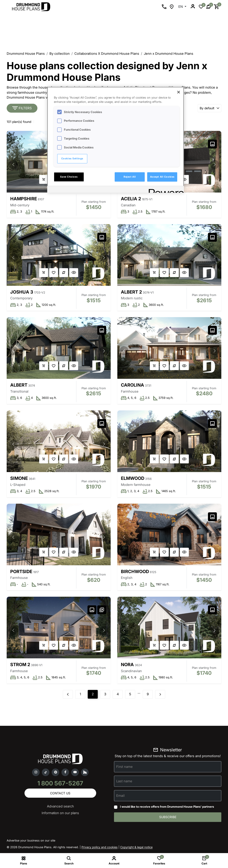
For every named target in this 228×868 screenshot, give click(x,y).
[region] (116, 140)
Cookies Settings (72, 158)
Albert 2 (131, 292)
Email (120, 796)
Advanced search (60, 807)
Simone (19, 479)
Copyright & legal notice (136, 848)
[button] (13, 164)
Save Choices (69, 177)
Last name (124, 782)
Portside (21, 572)
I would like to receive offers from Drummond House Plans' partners (167, 807)
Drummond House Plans (26, 54)
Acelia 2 (131, 199)
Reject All (130, 177)
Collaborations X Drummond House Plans (107, 54)
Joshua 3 (22, 292)
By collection (60, 54)
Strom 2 (20, 665)
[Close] (179, 92)
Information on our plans (60, 814)
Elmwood (133, 479)
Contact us (60, 794)
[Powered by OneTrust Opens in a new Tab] (165, 190)
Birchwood (135, 572)
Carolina (132, 385)
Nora (127, 665)
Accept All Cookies (162, 177)
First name (124, 767)
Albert (19, 385)
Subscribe (168, 818)
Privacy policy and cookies (100, 848)
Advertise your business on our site (31, 841)
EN (181, 7)
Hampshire (24, 199)
